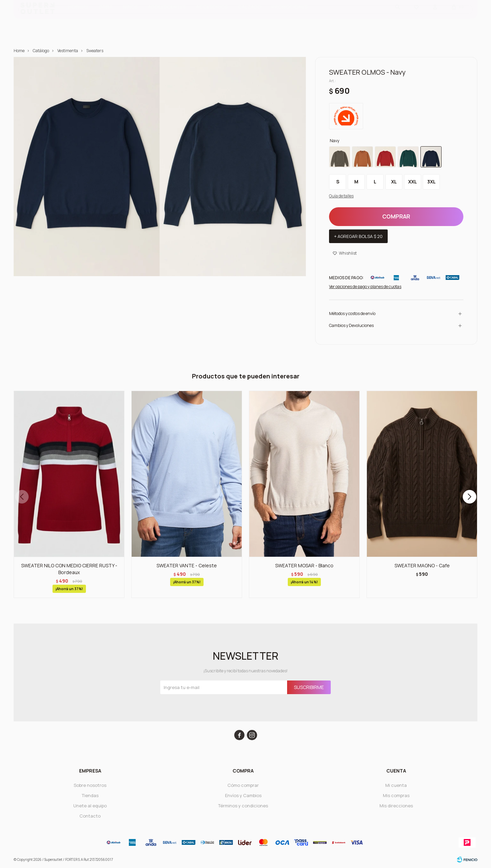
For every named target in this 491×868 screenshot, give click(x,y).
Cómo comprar (243, 785)
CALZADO (250, 17)
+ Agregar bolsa (358, 236)
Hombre (78, 17)
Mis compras (396, 795)
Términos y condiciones (243, 806)
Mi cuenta (396, 785)
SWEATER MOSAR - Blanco (304, 565)
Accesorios (212, 17)
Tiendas (90, 795)
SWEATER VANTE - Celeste (187, 565)
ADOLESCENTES (167, 17)
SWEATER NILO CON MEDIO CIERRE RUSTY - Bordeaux (69, 569)
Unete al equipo (90, 806)
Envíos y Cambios (243, 795)
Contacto (90, 816)
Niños (130, 17)
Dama (106, 17)
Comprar (396, 216)
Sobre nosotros (90, 785)
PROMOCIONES (289, 17)
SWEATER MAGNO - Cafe (422, 565)
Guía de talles (341, 196)
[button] (469, 497)
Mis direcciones (396, 806)
